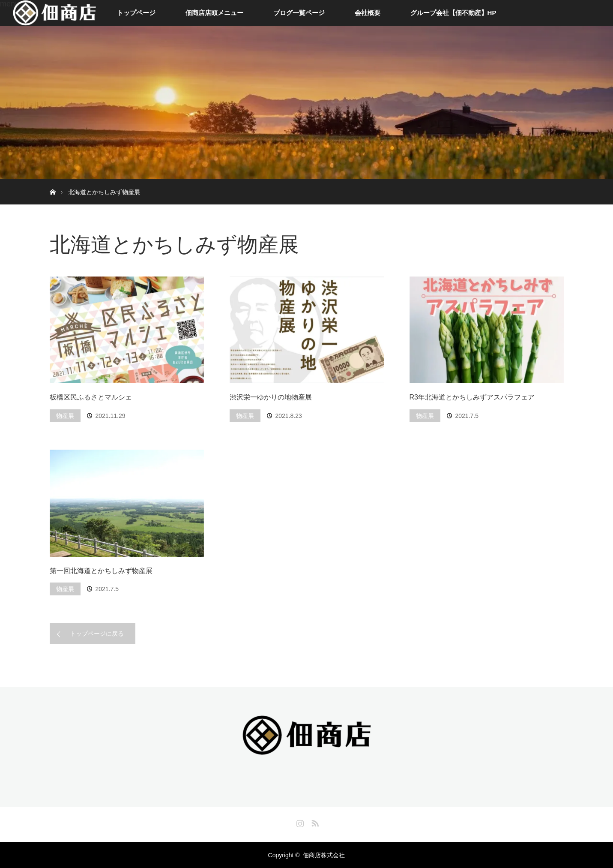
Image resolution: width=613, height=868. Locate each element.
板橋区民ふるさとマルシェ (91, 397)
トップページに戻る (97, 634)
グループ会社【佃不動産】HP (453, 13)
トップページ (136, 13)
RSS (314, 822)
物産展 (65, 416)
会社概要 (368, 13)
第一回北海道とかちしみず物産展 (101, 571)
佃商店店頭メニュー (214, 13)
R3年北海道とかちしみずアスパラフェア (472, 397)
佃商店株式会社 (324, 855)
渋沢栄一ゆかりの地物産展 (271, 397)
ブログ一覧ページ (299, 13)
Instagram (299, 822)
